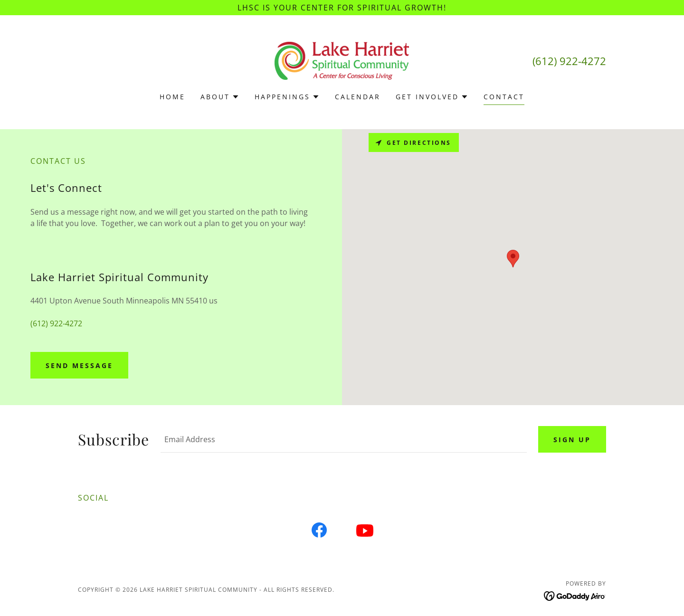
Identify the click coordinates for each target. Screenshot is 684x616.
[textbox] (344, 439)
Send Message (79, 365)
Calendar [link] (358, 97)
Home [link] (172, 97)
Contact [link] (504, 97)
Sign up (572, 440)
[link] (342, 60)
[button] (220, 97)
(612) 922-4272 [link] (569, 61)
